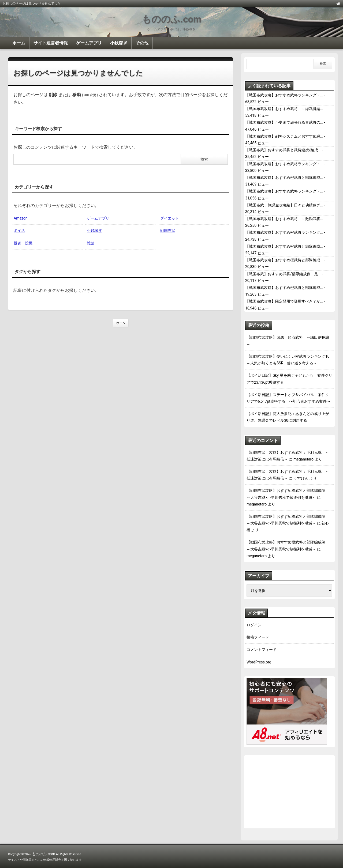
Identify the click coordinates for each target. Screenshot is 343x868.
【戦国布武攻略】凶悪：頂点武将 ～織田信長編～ (288, 341)
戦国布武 (168, 231)
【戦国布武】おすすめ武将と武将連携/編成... (283, 150)
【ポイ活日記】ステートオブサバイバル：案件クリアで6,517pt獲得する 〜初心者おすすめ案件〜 (288, 398)
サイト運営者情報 (51, 43)
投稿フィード (258, 637)
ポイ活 (19, 231)
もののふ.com (171, 19)
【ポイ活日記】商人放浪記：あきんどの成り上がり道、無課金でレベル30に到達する (288, 417)
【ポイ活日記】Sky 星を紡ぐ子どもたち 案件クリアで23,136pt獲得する (289, 379)
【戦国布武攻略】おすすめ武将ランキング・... (284, 95)
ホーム (19, 43)
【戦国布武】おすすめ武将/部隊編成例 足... (283, 274)
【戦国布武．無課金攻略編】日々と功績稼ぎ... (284, 205)
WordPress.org (259, 662)
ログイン (254, 625)
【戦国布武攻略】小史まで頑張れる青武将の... (284, 122)
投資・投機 (23, 243)
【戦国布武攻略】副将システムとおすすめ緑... (284, 136)
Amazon (21, 218)
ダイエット (170, 218)
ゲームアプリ (89, 43)
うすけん (301, 478)
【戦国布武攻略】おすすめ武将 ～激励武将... (284, 219)
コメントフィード (262, 650)
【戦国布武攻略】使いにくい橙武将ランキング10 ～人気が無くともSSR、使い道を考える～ (289, 360)
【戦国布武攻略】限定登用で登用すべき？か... (284, 301)
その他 (142, 43)
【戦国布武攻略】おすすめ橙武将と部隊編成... (284, 178)
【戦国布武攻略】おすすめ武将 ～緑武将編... (284, 109)
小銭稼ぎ (119, 43)
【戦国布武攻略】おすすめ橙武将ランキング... (284, 232)
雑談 (91, 243)
